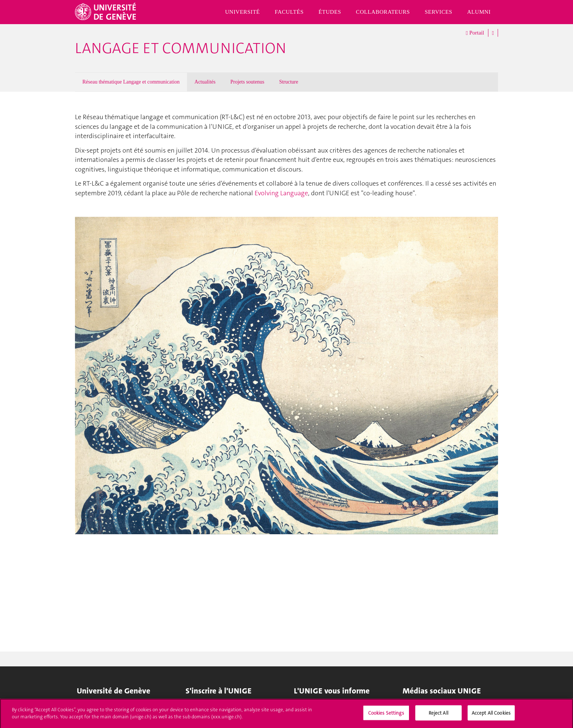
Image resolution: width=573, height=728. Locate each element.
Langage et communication (181, 48)
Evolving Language (281, 193)
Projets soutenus (247, 82)
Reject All (438, 715)
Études (330, 12)
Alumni (479, 12)
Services (438, 12)
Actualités (205, 82)
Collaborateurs (383, 12)
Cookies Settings (386, 715)
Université (242, 12)
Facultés (289, 12)
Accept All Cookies (491, 715)
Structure (289, 82)
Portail (475, 33)
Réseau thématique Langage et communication (131, 82)
